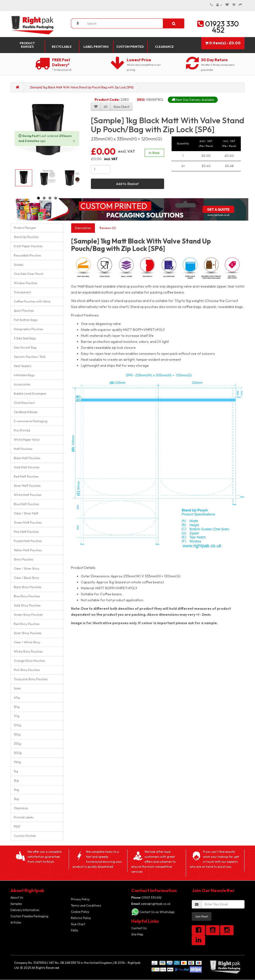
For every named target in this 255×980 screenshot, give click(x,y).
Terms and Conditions (86, 905)
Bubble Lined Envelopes (30, 394)
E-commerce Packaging (31, 421)
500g (18, 753)
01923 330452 (146, 897)
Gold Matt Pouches (27, 467)
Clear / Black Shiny (26, 578)
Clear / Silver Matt (26, 513)
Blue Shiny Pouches (27, 596)
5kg (16, 780)
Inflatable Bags (24, 375)
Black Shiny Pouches (28, 587)
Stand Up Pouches (26, 237)
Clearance (164, 47)
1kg (16, 771)
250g (17, 744)
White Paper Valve (27, 440)
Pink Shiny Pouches (27, 670)
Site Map (137, 934)
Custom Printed (130, 47)
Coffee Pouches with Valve (32, 301)
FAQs (75, 930)
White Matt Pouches (28, 495)
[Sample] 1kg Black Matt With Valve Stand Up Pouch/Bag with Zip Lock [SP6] (82, 87)
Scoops (19, 265)
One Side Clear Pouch (29, 274)
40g (17, 698)
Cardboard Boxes (26, 412)
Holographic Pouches (28, 329)
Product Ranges (27, 45)
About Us (17, 897)
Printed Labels (24, 817)
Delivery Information (25, 910)
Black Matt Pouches (27, 458)
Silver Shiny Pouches (28, 633)
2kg (16, 790)
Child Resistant (24, 403)
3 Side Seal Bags (25, 338)
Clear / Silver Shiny (27, 569)
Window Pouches (26, 283)
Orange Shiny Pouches (29, 661)
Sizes (17, 688)
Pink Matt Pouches (26, 532)
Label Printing (96, 47)
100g (17, 725)
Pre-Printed (22, 430)
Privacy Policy (80, 899)
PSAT (17, 827)
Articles (16, 922)
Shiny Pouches (24, 559)
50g (17, 707)
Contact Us (139, 928)
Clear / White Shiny (27, 642)
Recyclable (62, 47)
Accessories (22, 384)
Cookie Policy (80, 912)
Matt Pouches (23, 449)
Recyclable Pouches (27, 255)
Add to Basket (127, 184)
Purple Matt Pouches (28, 541)
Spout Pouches (24, 311)
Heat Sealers (23, 366)
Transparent (22, 292)
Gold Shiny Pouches (27, 605)
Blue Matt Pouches (26, 504)
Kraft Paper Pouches (28, 246)
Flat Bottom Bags (26, 320)
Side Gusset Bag (25, 347)
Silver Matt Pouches (27, 486)
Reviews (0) (108, 228)
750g (17, 762)
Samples (16, 904)
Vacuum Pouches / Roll (30, 357)
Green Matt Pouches (28, 522)
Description (83, 228)
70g (17, 716)
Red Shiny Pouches (27, 624)
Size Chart (78, 924)
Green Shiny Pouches (28, 615)
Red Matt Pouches (26, 476)
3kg (16, 799)
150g (17, 734)
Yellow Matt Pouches (28, 550)
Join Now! (202, 916)
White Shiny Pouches (28, 651)
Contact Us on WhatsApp (157, 912)
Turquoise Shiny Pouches (31, 679)
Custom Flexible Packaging (29, 916)
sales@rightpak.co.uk (151, 904)
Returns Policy (81, 918)
